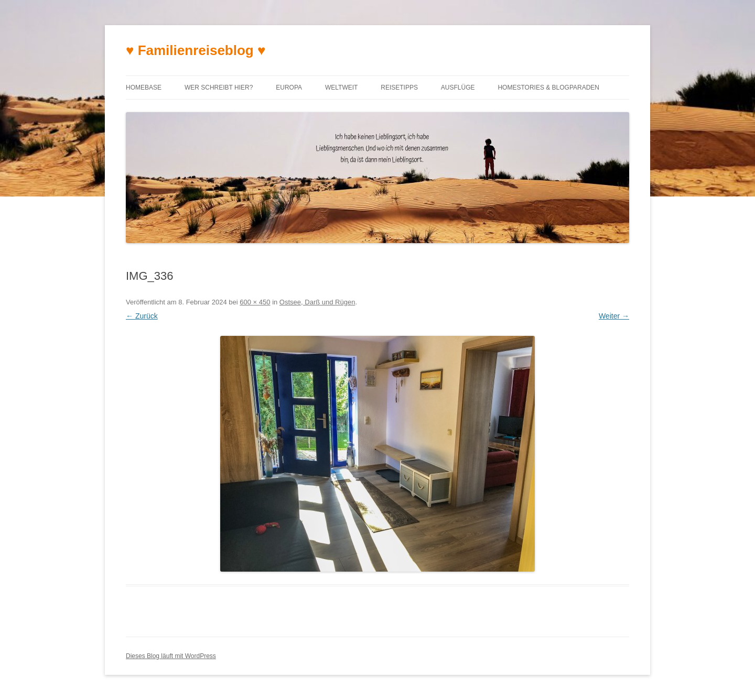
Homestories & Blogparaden (548, 87)
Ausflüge (458, 87)
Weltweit (341, 87)
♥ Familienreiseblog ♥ (196, 50)
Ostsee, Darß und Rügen (317, 302)
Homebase (144, 87)
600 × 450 (255, 302)
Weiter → (614, 316)
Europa (289, 87)
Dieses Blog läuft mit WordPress (171, 656)
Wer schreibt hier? (219, 87)
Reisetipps (399, 87)
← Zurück (142, 316)
